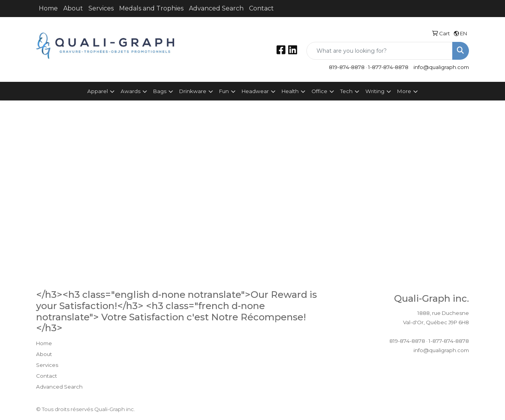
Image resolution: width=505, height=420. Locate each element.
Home (48, 8)
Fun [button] (224, 91)
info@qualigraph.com (441, 67)
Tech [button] (346, 91)
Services (101, 8)
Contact (261, 8)
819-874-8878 (347, 67)
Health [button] (290, 91)
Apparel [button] (98, 91)
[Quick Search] (380, 51)
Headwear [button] (255, 91)
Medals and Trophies (151, 8)
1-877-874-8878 (388, 67)
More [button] (404, 91)
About (73, 8)
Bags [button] (160, 91)
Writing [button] (375, 91)
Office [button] (319, 91)
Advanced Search (216, 8)
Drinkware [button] (193, 91)
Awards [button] (131, 91)
